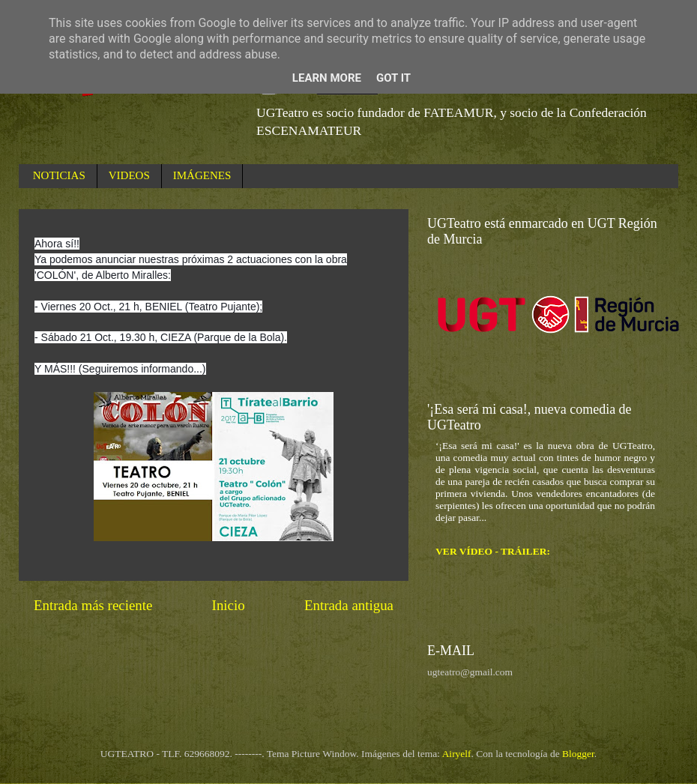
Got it (393, 78)
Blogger (578, 754)
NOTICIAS (59, 175)
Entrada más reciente (93, 605)
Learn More (327, 78)
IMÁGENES (202, 175)
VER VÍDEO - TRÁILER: (493, 551)
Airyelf (457, 754)
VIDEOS (129, 175)
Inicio (229, 605)
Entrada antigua (349, 605)
